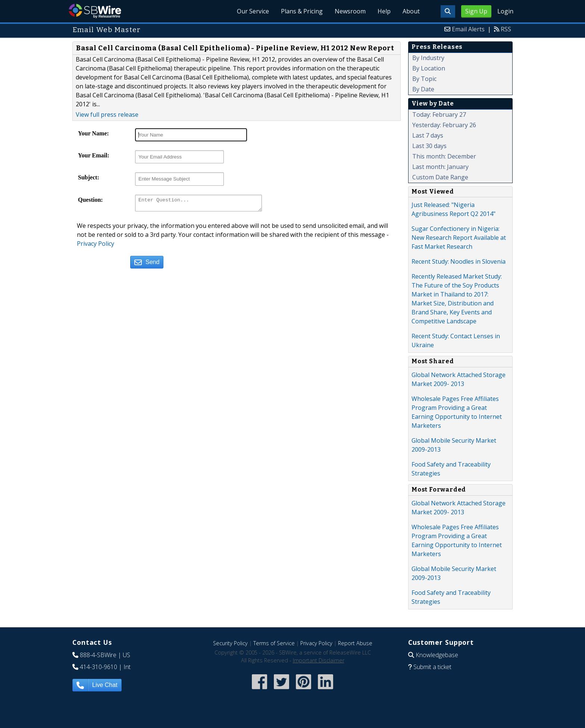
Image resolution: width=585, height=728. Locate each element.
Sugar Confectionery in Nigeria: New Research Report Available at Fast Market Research (459, 238)
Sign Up (476, 11)
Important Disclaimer (319, 660)
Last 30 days (429, 146)
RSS (506, 29)
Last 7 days (428, 135)
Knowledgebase (437, 655)
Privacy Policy (96, 246)
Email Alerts (468, 29)
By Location (429, 68)
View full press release (107, 114)
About (411, 11)
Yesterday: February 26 (444, 125)
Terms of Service (274, 643)
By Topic (424, 79)
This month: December (444, 156)
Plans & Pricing (302, 11)
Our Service (253, 11)
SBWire (95, 11)
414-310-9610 (98, 667)
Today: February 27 (439, 114)
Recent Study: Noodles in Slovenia (459, 261)
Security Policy (230, 643)
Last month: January (440, 167)
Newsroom (350, 11)
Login (505, 11)
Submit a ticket (432, 667)
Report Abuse (355, 643)
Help (384, 11)
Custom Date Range (440, 177)
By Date (423, 89)
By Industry (428, 58)
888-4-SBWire (98, 655)
